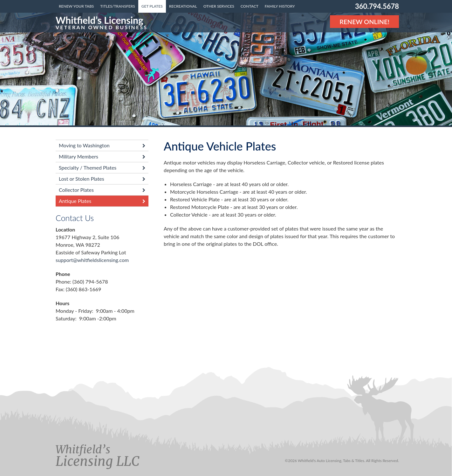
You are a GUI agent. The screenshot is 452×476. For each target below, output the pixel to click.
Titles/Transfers (118, 6)
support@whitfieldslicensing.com (92, 260)
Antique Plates (75, 201)
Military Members (79, 156)
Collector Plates (76, 190)
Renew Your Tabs (76, 6)
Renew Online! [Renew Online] (364, 22)
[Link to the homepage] (102, 23)
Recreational (183, 6)
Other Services (219, 6)
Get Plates (152, 6)
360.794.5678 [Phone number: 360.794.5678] (377, 6)
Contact (250, 6)
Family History (280, 6)
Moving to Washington (84, 145)
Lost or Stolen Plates (82, 179)
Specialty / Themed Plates (88, 168)
